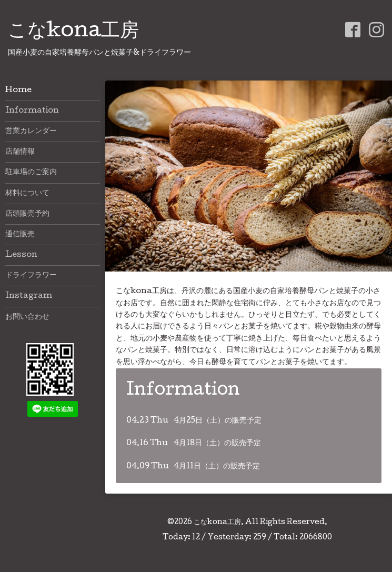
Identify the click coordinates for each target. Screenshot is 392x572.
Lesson (21, 255)
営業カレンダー (31, 132)
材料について (27, 194)
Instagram (29, 296)
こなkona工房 (73, 32)
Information (32, 111)
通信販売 (20, 235)
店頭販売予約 (27, 214)
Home (18, 91)
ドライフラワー (31, 276)
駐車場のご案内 (31, 173)
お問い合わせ (27, 317)
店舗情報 (20, 152)
